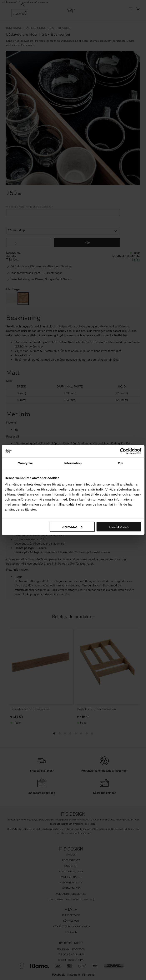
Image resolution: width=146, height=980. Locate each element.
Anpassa (72, 527)
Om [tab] (120, 463)
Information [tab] (73, 463)
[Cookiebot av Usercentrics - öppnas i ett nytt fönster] (123, 451)
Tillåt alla (119, 527)
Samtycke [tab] (26, 463)
